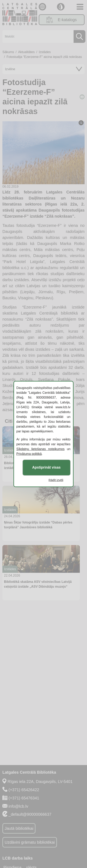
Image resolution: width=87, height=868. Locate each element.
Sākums (8, 52)
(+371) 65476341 (24, 798)
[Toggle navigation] (80, 7)
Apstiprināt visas (47, 468)
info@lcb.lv (18, 806)
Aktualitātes (26, 52)
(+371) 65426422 (24, 790)
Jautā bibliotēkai (19, 828)
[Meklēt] (43, 37)
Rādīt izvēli (56, 480)
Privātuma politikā (29, 454)
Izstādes (45, 52)
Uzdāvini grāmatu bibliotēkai (30, 842)
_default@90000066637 (30, 814)
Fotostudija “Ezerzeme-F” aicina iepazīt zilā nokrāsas (44, 57)
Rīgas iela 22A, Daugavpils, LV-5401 (40, 782)
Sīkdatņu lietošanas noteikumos (40, 449)
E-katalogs (62, 20)
